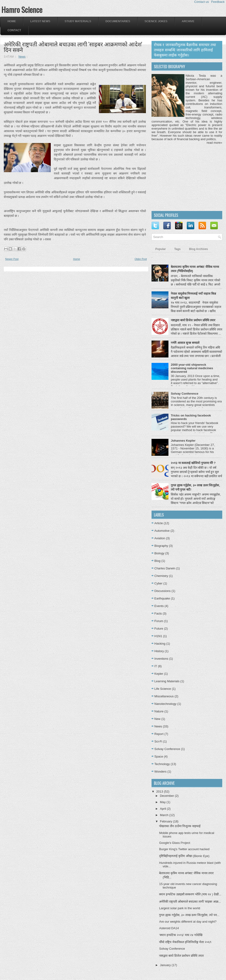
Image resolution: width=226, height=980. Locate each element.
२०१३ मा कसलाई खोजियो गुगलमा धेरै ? (193, 463)
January (166, 965)
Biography (161, 546)
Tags (177, 249)
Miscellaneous (164, 696)
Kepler (159, 674)
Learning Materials (167, 681)
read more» (214, 143)
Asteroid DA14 (169, 928)
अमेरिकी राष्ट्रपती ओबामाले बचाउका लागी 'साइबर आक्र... (190, 902)
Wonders (160, 772)
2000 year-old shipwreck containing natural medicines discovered (192, 368)
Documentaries (118, 21)
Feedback (218, 2)
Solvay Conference (185, 394)
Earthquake (162, 598)
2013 (160, 792)
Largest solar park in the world (179, 908)
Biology (159, 553)
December (168, 796)
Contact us (202, 2)
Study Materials (78, 21)
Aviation (160, 538)
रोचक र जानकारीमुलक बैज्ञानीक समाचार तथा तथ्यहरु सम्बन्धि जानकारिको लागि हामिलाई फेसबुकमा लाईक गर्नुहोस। (185, 50)
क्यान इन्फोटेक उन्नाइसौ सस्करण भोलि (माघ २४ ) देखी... (190, 894)
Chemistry (161, 576)
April (164, 809)
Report (159, 734)
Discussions (162, 591)
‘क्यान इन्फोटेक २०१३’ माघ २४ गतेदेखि (181, 935)
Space (159, 756)
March (165, 815)
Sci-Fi (158, 741)
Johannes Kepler (183, 441)
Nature (159, 711)
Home (12, 21)
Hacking (160, 644)
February (167, 821)
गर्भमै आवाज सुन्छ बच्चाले (185, 343)
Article (159, 523)
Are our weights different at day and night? (188, 922)
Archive (188, 21)
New (157, 719)
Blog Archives (199, 249)
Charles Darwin (165, 568)
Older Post (141, 259)
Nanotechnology (165, 704)
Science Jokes (156, 21)
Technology (162, 764)
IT (156, 666)
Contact (14, 30)
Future (159, 629)
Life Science (163, 689)
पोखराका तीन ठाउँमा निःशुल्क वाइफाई (180, 826)
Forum (159, 621)
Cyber (158, 583)
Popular (161, 249)
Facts (158, 613)
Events (159, 606)
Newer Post (12, 259)
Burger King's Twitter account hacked (184, 849)
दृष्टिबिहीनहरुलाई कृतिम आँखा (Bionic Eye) (184, 856)
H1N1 (158, 636)
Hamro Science (22, 10)
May (163, 802)
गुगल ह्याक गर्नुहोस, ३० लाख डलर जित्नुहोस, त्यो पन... (189, 915)
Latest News (40, 21)
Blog (157, 561)
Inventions (161, 659)
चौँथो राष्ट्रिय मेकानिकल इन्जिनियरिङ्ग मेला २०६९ (185, 942)
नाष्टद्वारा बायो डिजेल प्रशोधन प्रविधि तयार (193, 320)
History (159, 651)
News (22, 57)
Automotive (162, 531)
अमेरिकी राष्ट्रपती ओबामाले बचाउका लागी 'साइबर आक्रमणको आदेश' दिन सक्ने (73, 47)
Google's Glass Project (175, 843)
